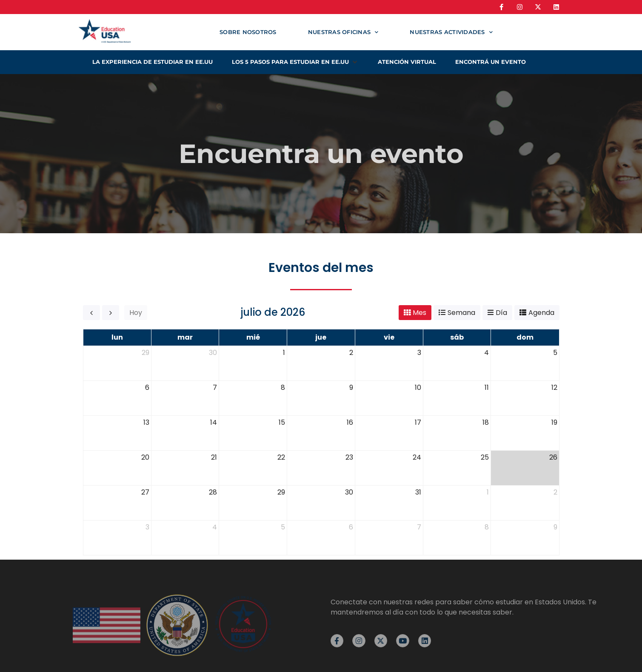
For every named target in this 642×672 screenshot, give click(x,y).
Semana (461, 313)
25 (485, 457)
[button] (295, 62)
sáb (457, 337)
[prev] (91, 313)
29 (146, 353)
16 (350, 422)
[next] (111, 313)
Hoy (136, 313)
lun (117, 337)
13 (146, 422)
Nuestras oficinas (343, 32)
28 (213, 492)
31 (418, 492)
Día (501, 313)
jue (321, 337)
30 (213, 353)
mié (253, 337)
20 (145, 457)
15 (282, 422)
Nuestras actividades (451, 32)
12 (554, 387)
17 (418, 422)
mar (185, 337)
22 (281, 457)
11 (487, 387)
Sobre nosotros (248, 32)
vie (389, 337)
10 (418, 387)
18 (486, 422)
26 (553, 457)
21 (214, 457)
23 (349, 457)
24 (417, 457)
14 (214, 422)
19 (554, 422)
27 (145, 492)
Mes (419, 313)
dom (525, 337)
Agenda (541, 313)
